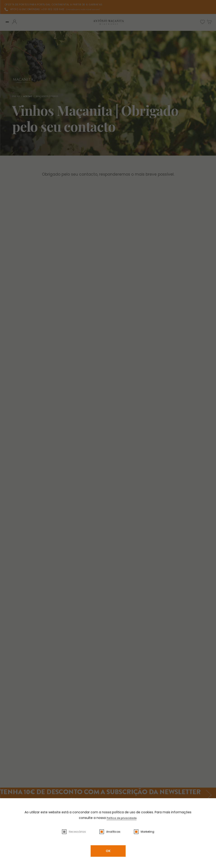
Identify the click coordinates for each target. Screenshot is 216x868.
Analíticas (113, 832)
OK (108, 851)
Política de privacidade (122, 818)
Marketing (147, 832)
